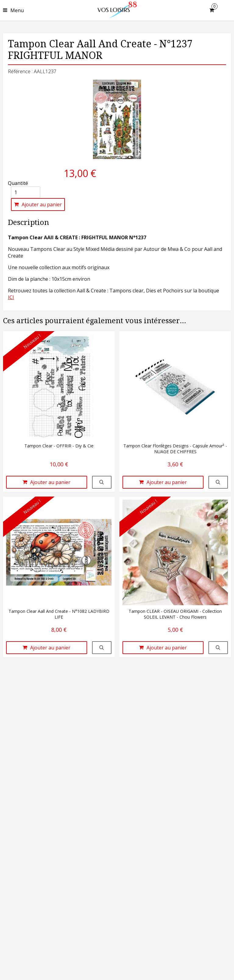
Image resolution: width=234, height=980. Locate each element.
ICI (11, 297)
